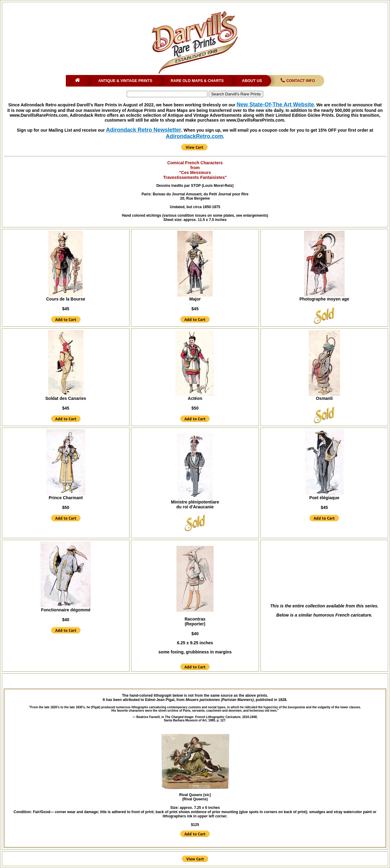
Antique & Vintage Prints (125, 81)
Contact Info (297, 81)
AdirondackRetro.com (194, 136)
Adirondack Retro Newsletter (144, 130)
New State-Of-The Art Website (275, 105)
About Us (252, 81)
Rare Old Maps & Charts (197, 81)
